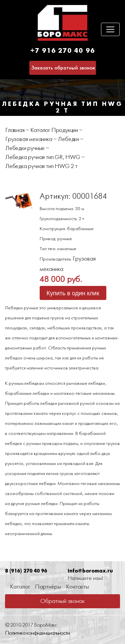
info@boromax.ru (90, 571)
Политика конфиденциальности (37, 633)
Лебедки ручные (25, 148)
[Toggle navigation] (110, 29)
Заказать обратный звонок (63, 68)
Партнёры (48, 587)
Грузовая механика (29, 139)
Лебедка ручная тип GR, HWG (43, 157)
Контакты (77, 587)
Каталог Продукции (54, 130)
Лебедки (68, 139)
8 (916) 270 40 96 (26, 571)
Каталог (20, 587)
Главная (15, 130)
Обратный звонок (62, 601)
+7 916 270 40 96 (63, 51)
